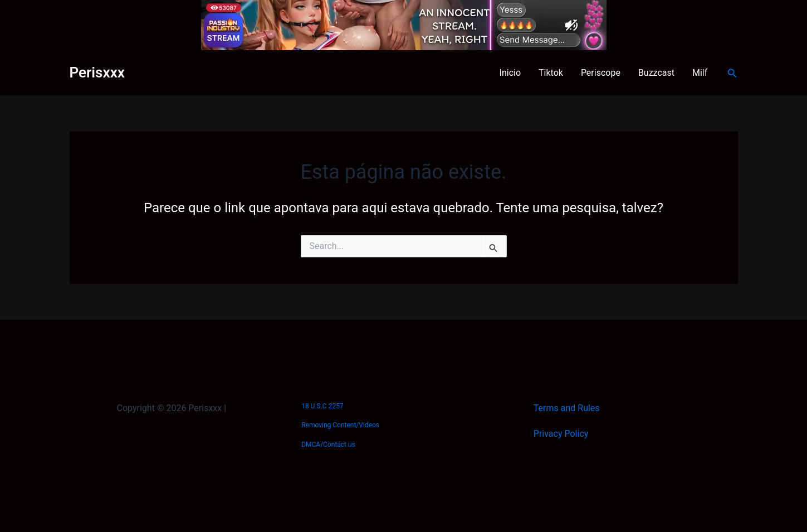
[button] (732, 73)
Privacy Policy (561, 434)
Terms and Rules (567, 408)
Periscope (601, 73)
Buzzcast (656, 73)
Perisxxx (97, 72)
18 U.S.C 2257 (322, 406)
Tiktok (551, 73)
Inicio (510, 73)
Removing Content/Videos (340, 425)
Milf (700, 73)
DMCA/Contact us (328, 445)
